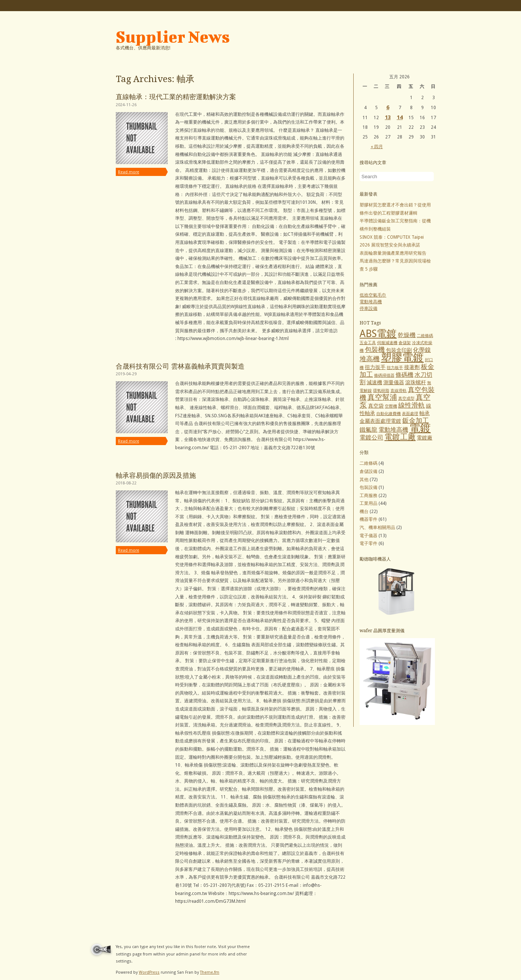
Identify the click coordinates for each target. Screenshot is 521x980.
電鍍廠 (425, 438)
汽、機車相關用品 (377, 527)
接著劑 (412, 367)
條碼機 (404, 375)
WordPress (149, 972)
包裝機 (375, 349)
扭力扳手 (375, 367)
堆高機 (370, 359)
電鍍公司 (371, 437)
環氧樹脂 (381, 391)
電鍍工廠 (400, 437)
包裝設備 (368, 487)
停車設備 (368, 308)
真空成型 (406, 398)
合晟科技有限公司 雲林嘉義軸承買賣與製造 (180, 366)
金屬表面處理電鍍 (380, 421)
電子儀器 (368, 536)
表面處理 (410, 414)
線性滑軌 (412, 405)
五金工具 (368, 343)
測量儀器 (394, 382)
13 (388, 117)
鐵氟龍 (368, 430)
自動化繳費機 (389, 414)
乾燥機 (407, 335)
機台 (364, 512)
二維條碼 (425, 336)
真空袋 (376, 406)
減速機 (374, 382)
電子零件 (368, 543)
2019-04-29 (126, 374)
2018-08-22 (126, 483)
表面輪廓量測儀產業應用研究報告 (393, 253)
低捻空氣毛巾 (373, 295)
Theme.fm (210, 972)
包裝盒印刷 (399, 350)
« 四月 (377, 147)
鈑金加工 (416, 420)
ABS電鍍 (378, 334)
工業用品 (368, 503)
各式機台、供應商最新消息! (143, 48)
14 (400, 117)
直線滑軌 (399, 391)
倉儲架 (405, 343)
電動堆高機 (371, 302)
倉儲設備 (368, 471)
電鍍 (420, 428)
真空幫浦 (382, 397)
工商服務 (368, 496)
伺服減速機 (387, 343)
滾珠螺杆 (416, 382)
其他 (364, 480)
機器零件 (368, 519)
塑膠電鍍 (402, 357)
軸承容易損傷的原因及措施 (156, 475)
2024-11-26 (126, 105)
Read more (129, 172)
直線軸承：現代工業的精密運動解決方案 (176, 97)
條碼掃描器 (384, 375)
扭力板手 (395, 368)
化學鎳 (422, 350)
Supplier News (173, 37)
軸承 (425, 413)
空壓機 (391, 406)
